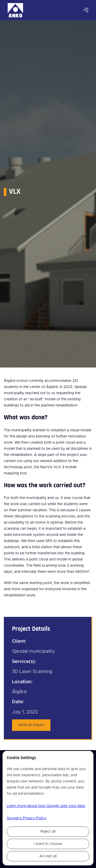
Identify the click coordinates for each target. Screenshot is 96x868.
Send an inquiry (31, 725)
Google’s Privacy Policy (26, 818)
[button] (86, 10)
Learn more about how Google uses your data (46, 806)
